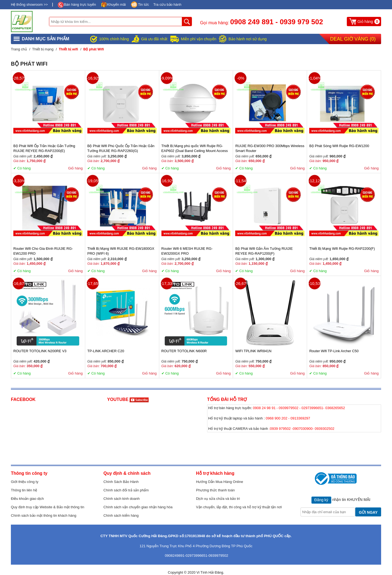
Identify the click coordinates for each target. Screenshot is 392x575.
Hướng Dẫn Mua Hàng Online (220, 482)
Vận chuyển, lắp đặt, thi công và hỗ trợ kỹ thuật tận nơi (239, 507)
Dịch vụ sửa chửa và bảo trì (218, 499)
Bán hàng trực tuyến (80, 4)
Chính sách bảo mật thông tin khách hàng (44, 515)
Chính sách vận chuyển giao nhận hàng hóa (138, 507)
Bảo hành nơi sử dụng (247, 39)
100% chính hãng (114, 39)
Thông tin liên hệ (24, 490)
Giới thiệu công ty (25, 482)
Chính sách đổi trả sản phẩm (126, 490)
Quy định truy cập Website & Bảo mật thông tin (48, 507)
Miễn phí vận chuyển (199, 39)
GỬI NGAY (368, 512)
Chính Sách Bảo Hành (121, 482)
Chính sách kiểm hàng (121, 515)
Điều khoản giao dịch (27, 499)
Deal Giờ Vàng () (353, 39)
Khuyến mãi (117, 4)
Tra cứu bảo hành (167, 4)
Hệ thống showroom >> (29, 4)
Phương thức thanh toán (215, 490)
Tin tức (143, 4)
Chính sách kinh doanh (122, 499)
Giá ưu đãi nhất (154, 39)
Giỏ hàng (75, 168)
